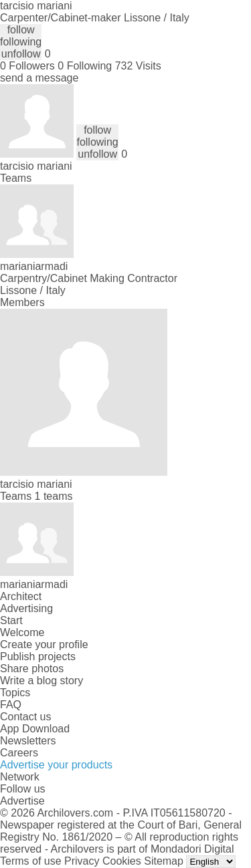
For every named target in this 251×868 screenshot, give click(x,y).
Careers (19, 753)
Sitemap (164, 861)
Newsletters (28, 741)
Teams (16, 178)
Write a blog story (41, 681)
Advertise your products (56, 765)
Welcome (22, 632)
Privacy (82, 861)
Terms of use (31, 861)
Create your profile (44, 644)
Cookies (122, 861)
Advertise (22, 801)
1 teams (54, 496)
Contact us (25, 717)
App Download (35, 729)
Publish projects (38, 657)
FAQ (11, 705)
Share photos (32, 669)
